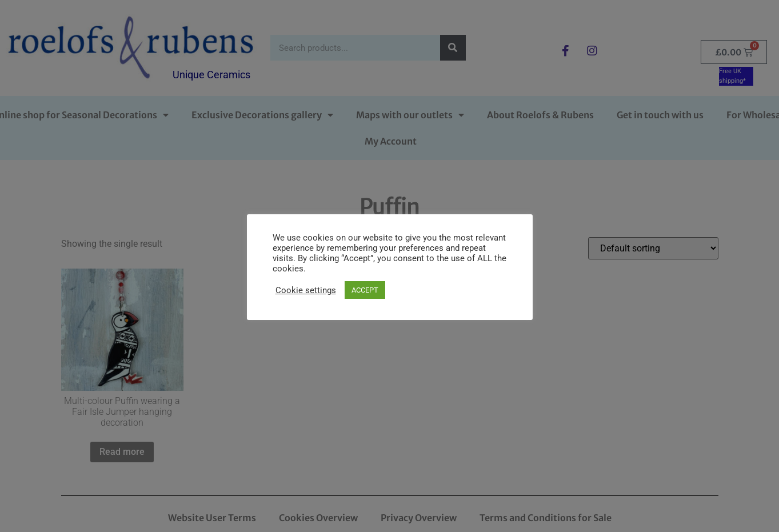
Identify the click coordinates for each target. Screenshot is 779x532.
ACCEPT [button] (365, 290)
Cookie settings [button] (306, 290)
